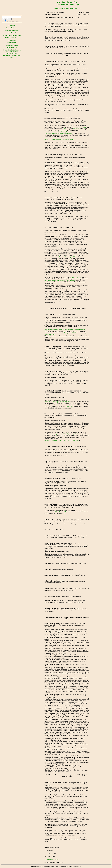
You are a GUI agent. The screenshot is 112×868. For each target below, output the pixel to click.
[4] (86, 127)
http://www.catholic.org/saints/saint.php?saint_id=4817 (60, 257)
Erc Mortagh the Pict (75, 277)
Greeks (66, 129)
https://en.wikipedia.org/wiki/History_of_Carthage (59, 140)
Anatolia (83, 127)
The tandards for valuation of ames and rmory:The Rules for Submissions (12, 52)
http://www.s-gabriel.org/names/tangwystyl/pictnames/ (60, 280)
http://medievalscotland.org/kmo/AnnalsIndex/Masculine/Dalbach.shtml (65, 330)
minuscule (69, 406)
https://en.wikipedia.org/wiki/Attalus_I (56, 132)
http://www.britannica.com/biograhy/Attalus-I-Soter (59, 133)
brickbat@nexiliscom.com (52, 859)
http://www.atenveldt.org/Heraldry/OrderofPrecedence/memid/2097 (64, 512)
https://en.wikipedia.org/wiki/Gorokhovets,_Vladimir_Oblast (62, 440)
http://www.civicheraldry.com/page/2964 (66, 434)
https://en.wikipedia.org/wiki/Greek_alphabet (57, 402)
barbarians (76, 129)
